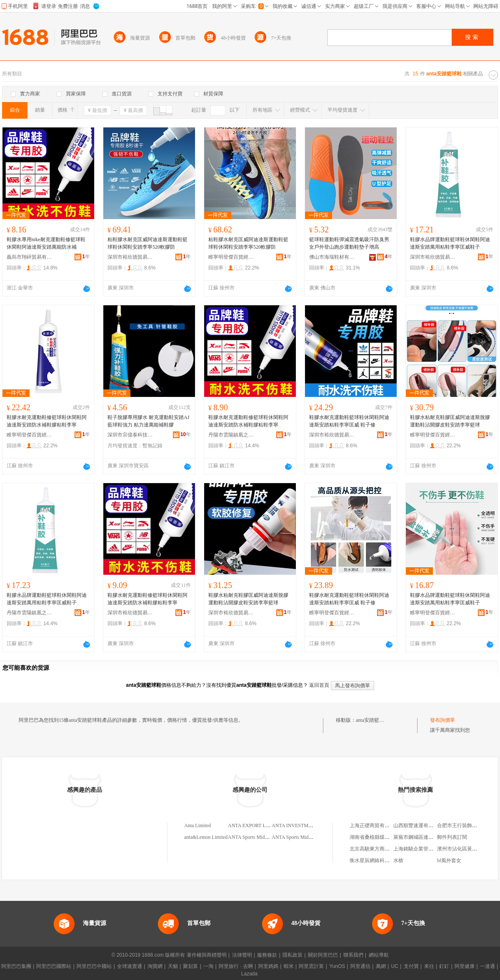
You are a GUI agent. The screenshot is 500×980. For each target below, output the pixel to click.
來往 (429, 966)
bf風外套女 (449, 860)
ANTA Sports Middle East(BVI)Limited (268, 837)
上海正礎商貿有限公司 (375, 825)
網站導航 (379, 955)
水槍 (398, 860)
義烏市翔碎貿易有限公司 (30, 257)
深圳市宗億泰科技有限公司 (130, 435)
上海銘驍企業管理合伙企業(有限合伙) (435, 849)
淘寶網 (155, 966)
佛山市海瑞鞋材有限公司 (332, 257)
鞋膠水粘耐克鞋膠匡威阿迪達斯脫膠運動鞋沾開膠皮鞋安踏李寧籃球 (450, 421)
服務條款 (267, 955)
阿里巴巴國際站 (54, 966)
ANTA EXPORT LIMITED (256, 825)
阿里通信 (360, 966)
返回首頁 (319, 685)
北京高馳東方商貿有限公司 (380, 849)
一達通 (487, 966)
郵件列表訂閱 (452, 837)
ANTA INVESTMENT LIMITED (306, 825)
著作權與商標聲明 (207, 955)
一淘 (208, 966)
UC (395, 966)
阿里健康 (465, 966)
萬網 (381, 966)
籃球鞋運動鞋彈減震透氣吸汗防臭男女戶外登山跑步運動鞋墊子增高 (349, 243)
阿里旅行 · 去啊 (236, 966)
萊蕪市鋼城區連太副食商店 (423, 837)
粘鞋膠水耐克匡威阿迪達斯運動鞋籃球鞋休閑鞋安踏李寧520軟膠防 (147, 243)
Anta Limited (197, 825)
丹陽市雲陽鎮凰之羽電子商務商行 (231, 435)
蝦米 (289, 966)
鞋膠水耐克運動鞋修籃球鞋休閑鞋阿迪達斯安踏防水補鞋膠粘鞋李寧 (47, 421)
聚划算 (190, 966)
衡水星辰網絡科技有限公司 (380, 860)
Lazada (249, 974)
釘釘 (444, 966)
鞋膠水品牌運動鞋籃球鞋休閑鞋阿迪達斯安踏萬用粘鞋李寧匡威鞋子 (450, 243)
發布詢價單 (442, 720)
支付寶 (411, 966)
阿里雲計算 (311, 966)
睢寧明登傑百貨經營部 (231, 257)
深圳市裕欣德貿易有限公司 (130, 257)
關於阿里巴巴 (323, 955)
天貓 (173, 966)
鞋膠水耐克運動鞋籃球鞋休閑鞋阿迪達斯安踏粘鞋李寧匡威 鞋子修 (349, 421)
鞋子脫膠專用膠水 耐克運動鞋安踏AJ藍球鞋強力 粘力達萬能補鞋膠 (148, 421)
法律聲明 (242, 955)
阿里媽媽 (268, 966)
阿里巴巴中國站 (94, 966)
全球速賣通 (130, 966)
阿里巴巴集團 (16, 966)
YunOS (337, 966)
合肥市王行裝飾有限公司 (465, 825)
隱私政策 (292, 955)
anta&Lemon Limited (206, 837)
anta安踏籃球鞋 (372, 720)
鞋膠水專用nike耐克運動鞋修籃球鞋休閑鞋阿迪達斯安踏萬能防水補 (46, 243)
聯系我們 (353, 955)
